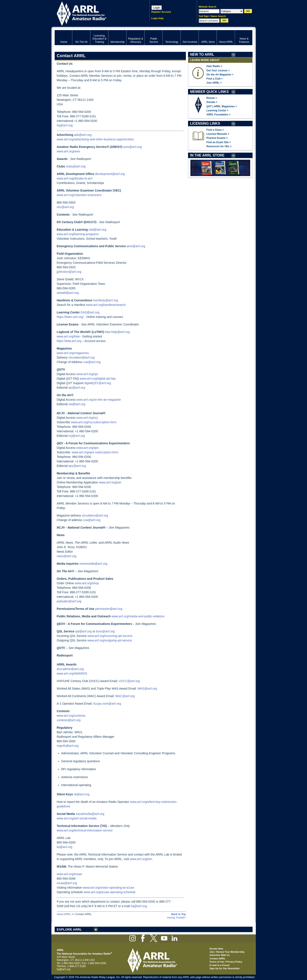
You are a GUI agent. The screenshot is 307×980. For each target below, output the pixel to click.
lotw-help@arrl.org (117, 332)
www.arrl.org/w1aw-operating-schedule (110, 892)
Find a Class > (215, 130)
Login (157, 8)
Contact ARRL (218, 959)
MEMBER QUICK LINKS (210, 92)
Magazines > (229, 106)
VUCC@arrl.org (129, 681)
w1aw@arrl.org (67, 883)
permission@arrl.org (109, 609)
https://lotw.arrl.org (69, 341)
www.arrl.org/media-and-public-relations (138, 616)
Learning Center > (218, 110)
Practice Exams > (217, 138)
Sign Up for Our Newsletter (225, 968)
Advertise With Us (220, 955)
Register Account (161, 12)
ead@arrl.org (97, 230)
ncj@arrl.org (77, 436)
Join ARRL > (214, 83)
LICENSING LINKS (205, 123)
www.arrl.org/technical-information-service (85, 830)
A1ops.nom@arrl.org (107, 704)
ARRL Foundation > (219, 115)
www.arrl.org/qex (88, 448)
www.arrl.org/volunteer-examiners (79, 195)
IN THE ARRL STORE (207, 155)
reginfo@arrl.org (68, 746)
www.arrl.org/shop (87, 583)
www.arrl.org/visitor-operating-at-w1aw (108, 888)
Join (212, 952)
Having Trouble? (176, 918)
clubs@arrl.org (76, 166)
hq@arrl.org (65, 125)
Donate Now (216, 949)
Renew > (212, 98)
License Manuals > (218, 134)
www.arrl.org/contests (71, 716)
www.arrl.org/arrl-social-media (77, 818)
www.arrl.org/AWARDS (72, 673)
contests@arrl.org (69, 720)
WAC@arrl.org (125, 696)
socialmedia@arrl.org (90, 814)
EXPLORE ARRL (69, 929)
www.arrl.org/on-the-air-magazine (99, 400)
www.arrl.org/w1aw (69, 874)
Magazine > (220, 75)
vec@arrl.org (65, 207)
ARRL (96, 13)
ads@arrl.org (83, 135)
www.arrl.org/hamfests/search (106, 305)
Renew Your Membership (230, 952)
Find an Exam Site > (219, 142)
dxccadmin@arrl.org (70, 669)
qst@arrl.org (77, 388)
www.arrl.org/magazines (73, 353)
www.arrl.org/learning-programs (78, 234)
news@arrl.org (67, 556)
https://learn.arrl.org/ (70, 317)
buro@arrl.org (105, 631)
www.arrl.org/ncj (87, 418)
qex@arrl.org (77, 466)
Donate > (212, 102)
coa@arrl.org (92, 362)
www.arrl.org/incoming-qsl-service (110, 636)
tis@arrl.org (65, 847)
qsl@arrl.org (83, 631)
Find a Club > (215, 79)
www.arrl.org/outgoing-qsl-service (110, 640)
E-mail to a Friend (219, 965)
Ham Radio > (214, 66)
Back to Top (179, 914)
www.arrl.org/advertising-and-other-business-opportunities (95, 139)
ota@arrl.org (77, 404)
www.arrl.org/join (110, 482)
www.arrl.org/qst (87, 374)
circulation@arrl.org (82, 357)
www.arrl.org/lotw (68, 336)
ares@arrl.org (133, 147)
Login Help (158, 18)
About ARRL (64, 914)
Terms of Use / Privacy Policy (226, 962)
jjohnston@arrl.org (69, 272)
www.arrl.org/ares (69, 151)
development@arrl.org (110, 174)
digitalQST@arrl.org (98, 383)
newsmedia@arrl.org (93, 564)
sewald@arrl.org (68, 293)
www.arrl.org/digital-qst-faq (98, 379)
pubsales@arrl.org (69, 601)
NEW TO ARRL (202, 54)
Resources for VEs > (219, 146)
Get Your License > (218, 71)
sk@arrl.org (82, 794)
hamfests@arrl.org (106, 300)
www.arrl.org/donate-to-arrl (75, 178)
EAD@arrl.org (90, 312)
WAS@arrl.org (147, 689)
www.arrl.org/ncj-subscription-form (94, 422)
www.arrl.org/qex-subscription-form (95, 452)
